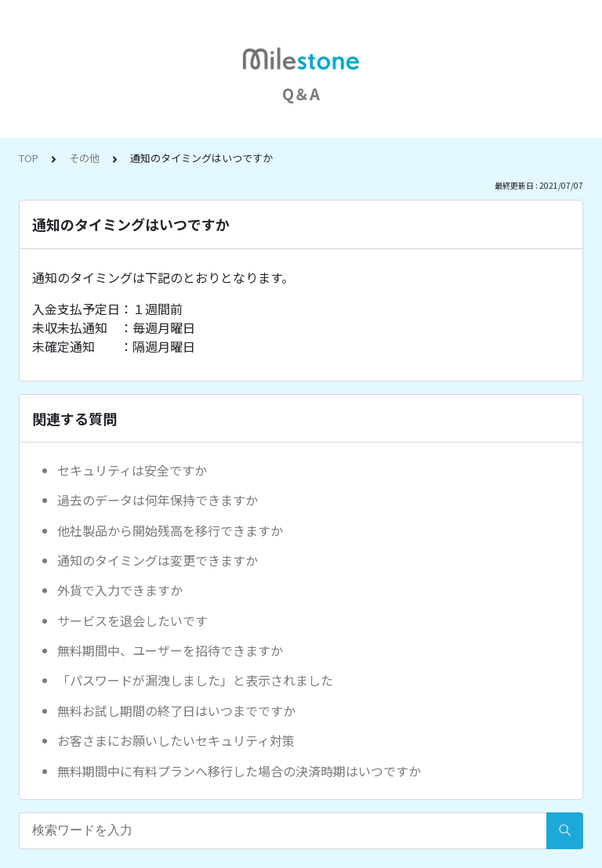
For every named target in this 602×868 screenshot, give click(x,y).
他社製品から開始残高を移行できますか (170, 530)
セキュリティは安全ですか (132, 470)
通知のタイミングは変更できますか (158, 560)
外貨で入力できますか (120, 590)
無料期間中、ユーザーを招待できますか (170, 650)
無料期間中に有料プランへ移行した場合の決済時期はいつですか (239, 771)
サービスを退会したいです (132, 620)
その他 (84, 158)
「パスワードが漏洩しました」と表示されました (195, 680)
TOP (29, 158)
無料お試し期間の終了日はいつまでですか (176, 711)
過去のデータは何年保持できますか (158, 500)
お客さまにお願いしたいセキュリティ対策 (176, 740)
